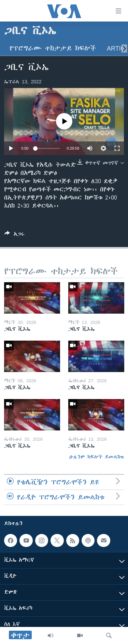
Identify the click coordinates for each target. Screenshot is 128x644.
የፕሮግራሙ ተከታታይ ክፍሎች (53, 48)
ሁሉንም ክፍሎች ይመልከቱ (97, 457)
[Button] (15, 235)
